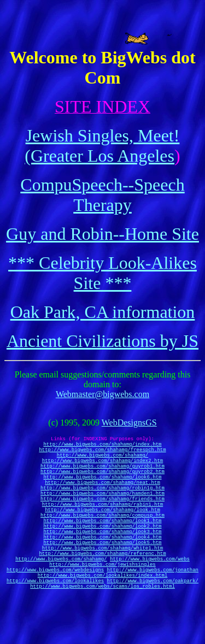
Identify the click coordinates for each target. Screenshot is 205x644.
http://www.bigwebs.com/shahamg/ (102, 461)
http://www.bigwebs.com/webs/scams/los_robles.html (102, 632)
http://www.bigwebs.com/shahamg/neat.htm (102, 497)
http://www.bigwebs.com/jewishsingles (102, 603)
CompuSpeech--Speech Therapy (102, 195)
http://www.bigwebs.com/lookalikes (55, 625)
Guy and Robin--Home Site (102, 234)
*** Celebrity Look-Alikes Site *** (102, 273)
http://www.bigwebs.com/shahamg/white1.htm (102, 582)
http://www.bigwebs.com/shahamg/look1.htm (102, 546)
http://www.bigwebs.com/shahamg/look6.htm (102, 490)
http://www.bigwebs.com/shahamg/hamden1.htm (102, 511)
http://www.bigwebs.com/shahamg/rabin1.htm (102, 525)
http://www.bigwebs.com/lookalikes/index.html (103, 618)
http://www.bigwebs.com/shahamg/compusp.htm (102, 539)
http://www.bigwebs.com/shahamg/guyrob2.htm (102, 483)
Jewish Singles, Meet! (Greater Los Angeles (102, 146)
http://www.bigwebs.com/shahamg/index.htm (102, 447)
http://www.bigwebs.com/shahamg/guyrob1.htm (102, 475)
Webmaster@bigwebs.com (102, 394)
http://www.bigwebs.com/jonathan (153, 610)
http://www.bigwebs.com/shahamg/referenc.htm (102, 589)
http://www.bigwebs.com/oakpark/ (153, 625)
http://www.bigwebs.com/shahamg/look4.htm (102, 568)
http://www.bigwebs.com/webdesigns (55, 610)
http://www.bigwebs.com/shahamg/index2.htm (102, 468)
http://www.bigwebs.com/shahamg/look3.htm (102, 561)
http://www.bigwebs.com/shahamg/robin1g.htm (102, 504)
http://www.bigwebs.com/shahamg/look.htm (102, 532)
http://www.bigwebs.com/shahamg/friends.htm (102, 518)
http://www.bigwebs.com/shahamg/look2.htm (102, 554)
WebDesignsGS (129, 423)
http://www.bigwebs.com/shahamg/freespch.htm (102, 454)
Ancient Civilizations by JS (102, 341)
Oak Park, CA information (103, 312)
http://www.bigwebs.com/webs (150, 596)
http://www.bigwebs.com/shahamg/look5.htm (102, 575)
